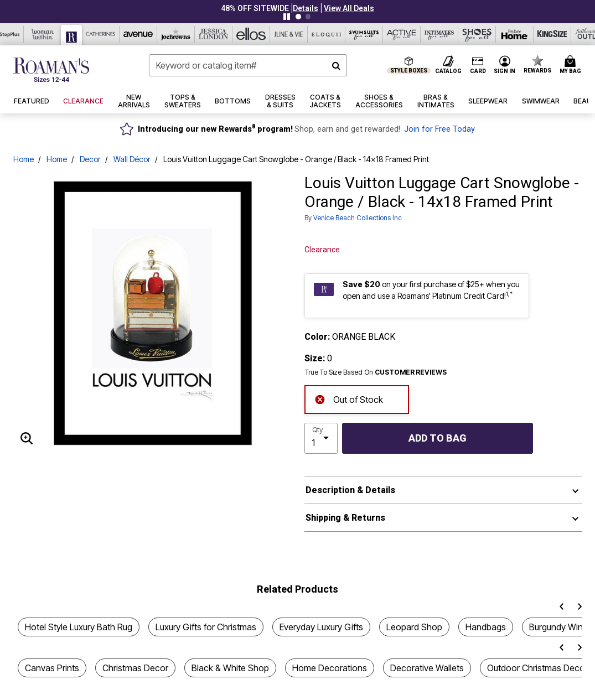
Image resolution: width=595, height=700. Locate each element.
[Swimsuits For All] (364, 34)
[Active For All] (402, 34)
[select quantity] (321, 438)
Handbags (486, 627)
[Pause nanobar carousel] (287, 17)
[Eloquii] (327, 34)
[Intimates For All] (439, 34)
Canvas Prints (52, 668)
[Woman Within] (43, 34)
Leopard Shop (414, 627)
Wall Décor (132, 159)
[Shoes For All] (477, 34)
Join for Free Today (439, 129)
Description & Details (350, 490)
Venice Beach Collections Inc (358, 218)
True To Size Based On (376, 372)
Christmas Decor (135, 668)
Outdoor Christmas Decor (537, 668)
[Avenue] (138, 34)
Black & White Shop (230, 668)
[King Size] (552, 34)
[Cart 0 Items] (572, 65)
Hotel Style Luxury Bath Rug (79, 627)
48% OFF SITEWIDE (255, 8)
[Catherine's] (101, 34)
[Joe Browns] (176, 34)
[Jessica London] (214, 34)
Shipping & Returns (345, 518)
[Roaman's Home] (51, 70)
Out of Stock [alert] (349, 398)
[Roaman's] (72, 35)
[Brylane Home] (515, 34)
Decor (90, 159)
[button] (306, 8)
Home (24, 159)
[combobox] (248, 65)
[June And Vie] (289, 34)
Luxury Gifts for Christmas (206, 627)
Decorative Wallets (427, 668)
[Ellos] (251, 34)
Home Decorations (330, 668)
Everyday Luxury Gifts (321, 627)
